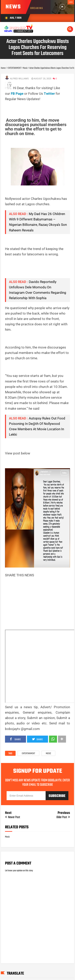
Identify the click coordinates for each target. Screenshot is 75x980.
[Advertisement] (40, 107)
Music (48, 754)
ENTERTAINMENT (28, 754)
